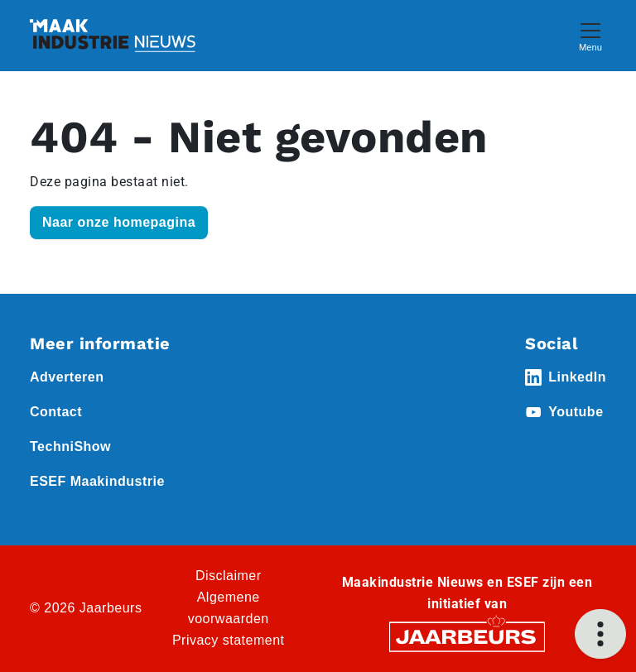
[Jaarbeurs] (467, 636)
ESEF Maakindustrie (97, 481)
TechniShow (70, 446)
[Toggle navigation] (590, 35)
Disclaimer (229, 576)
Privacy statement (229, 640)
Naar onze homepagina (119, 222)
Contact (56, 412)
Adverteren (67, 377)
